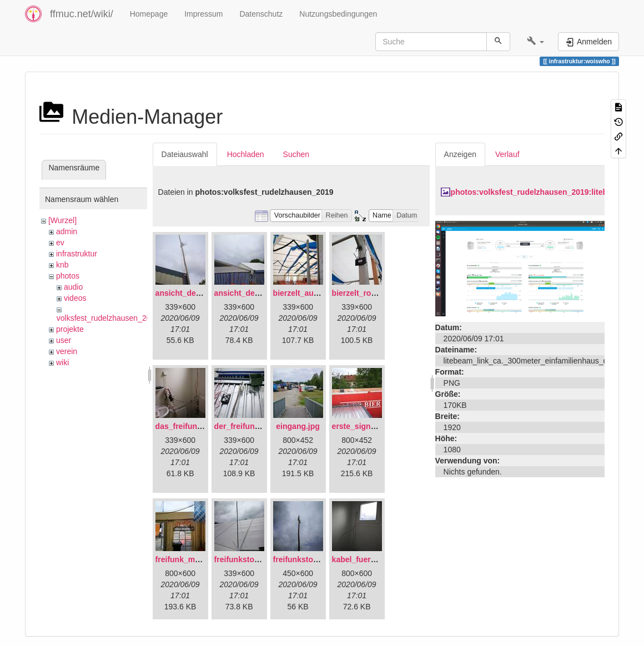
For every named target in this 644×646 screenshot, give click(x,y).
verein (67, 351)
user (64, 340)
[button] (535, 42)
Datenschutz (261, 14)
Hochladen (246, 154)
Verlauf (507, 154)
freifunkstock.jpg (305, 559)
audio (73, 287)
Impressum (203, 14)
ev (60, 243)
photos (68, 276)
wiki (62, 362)
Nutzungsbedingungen (338, 14)
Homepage (149, 14)
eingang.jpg (298, 426)
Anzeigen (460, 154)
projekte (70, 329)
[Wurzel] (62, 220)
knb (62, 265)
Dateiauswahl (185, 154)
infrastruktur (77, 254)
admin (67, 231)
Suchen (296, 154)
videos (75, 298)
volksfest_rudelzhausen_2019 (108, 318)
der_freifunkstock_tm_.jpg (263, 426)
